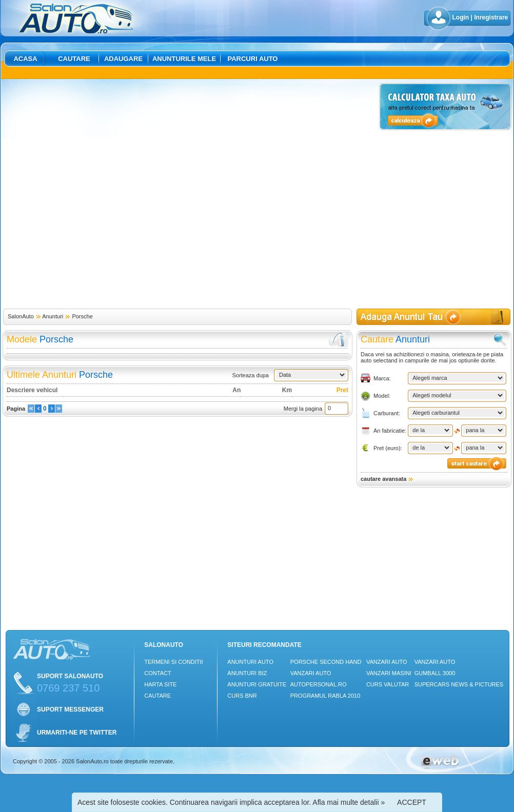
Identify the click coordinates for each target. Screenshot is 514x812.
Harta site (160, 684)
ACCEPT (412, 802)
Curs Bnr (242, 696)
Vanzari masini (389, 673)
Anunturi (53, 316)
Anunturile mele (184, 59)
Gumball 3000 (435, 673)
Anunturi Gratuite (257, 684)
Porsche (82, 316)
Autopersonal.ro (319, 684)
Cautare (74, 59)
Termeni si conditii (173, 662)
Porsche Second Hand (326, 662)
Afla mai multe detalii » (349, 802)
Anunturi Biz (247, 673)
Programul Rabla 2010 (325, 696)
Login (461, 17)
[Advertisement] (112, 195)
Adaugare (123, 59)
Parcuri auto (253, 59)
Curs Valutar (388, 684)
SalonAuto (21, 316)
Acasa (25, 59)
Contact (157, 673)
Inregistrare (491, 17)
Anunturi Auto (250, 662)
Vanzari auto (311, 673)
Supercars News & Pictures (459, 684)
